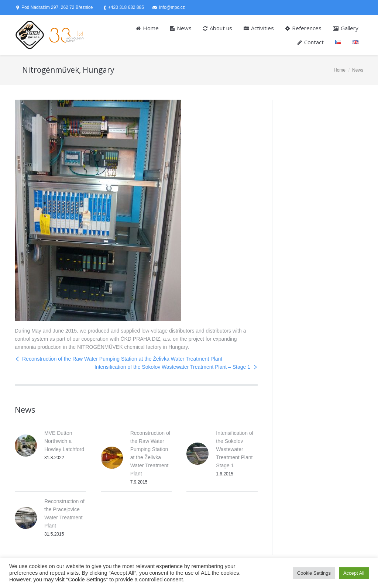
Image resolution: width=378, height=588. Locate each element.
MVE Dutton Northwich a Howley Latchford (64, 441)
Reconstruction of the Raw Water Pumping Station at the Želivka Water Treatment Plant (122, 359)
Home (340, 70)
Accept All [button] (354, 573)
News (358, 70)
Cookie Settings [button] (314, 573)
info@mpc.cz (172, 7)
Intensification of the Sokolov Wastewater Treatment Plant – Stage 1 (172, 367)
